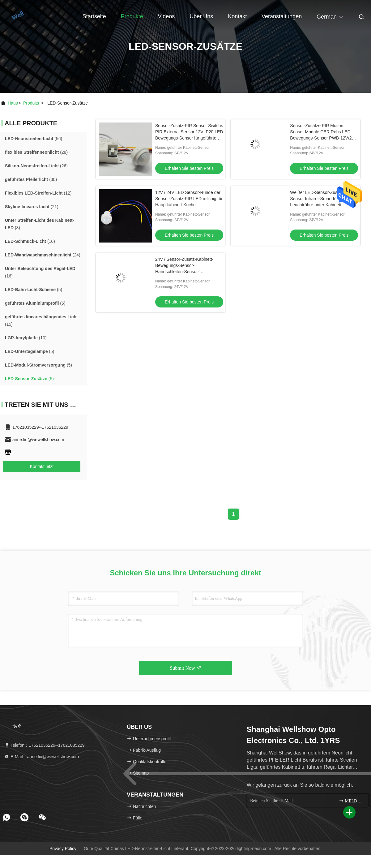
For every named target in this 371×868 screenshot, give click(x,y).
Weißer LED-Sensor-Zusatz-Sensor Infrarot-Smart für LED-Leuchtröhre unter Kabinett (320, 199)
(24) (43, 255)
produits (31, 103)
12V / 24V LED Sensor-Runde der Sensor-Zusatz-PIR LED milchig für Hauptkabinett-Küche (189, 199)
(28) (36, 152)
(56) (34, 139)
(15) (41, 320)
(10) (26, 338)
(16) (30, 241)
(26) (36, 166)
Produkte (132, 16)
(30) (31, 179)
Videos (166, 16)
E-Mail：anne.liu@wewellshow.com (42, 757)
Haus (13, 103)
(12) (38, 193)
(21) (32, 207)
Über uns (201, 16)
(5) (34, 290)
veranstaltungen (282, 16)
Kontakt (237, 16)
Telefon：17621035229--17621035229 (45, 745)
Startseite (94, 16)
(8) (39, 224)
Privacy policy (63, 849)
